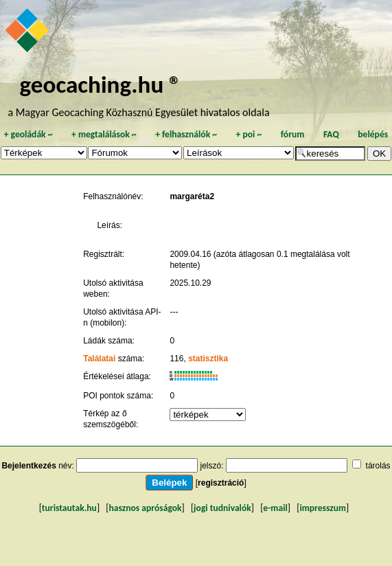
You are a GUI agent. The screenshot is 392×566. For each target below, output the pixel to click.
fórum (293, 134)
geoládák (28, 134)
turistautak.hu (69, 508)
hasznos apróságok (145, 508)
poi (249, 134)
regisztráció (221, 483)
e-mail (275, 508)
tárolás (378, 466)
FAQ (331, 134)
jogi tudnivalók (222, 508)
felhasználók (186, 134)
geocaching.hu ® (101, 84)
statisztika (208, 359)
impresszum (323, 508)
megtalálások (104, 134)
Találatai (99, 359)
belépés (373, 134)
